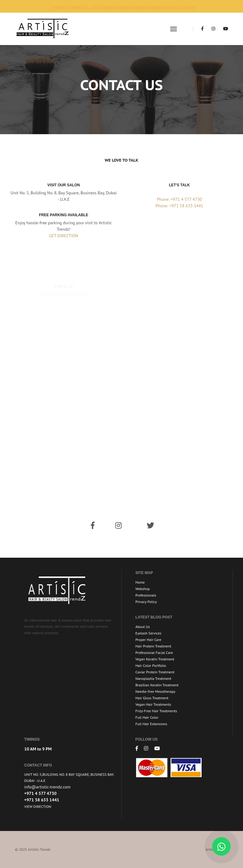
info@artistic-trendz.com (48, 787)
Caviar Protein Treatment (155, 672)
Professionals (146, 595)
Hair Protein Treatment (153, 646)
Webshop (143, 589)
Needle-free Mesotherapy (155, 691)
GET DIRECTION (64, 236)
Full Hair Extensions (151, 724)
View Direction (38, 806)
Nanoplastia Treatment (153, 678)
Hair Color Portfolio (151, 665)
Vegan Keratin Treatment (155, 659)
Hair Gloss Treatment (152, 698)
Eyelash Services (149, 633)
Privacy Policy (146, 602)
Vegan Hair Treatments (153, 704)
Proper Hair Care (149, 640)
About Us (143, 627)
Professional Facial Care (154, 653)
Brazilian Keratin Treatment (157, 685)
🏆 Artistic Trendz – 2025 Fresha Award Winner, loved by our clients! (121, 8)
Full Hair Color (147, 717)
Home (140, 582)
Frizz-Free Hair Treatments (156, 711)
